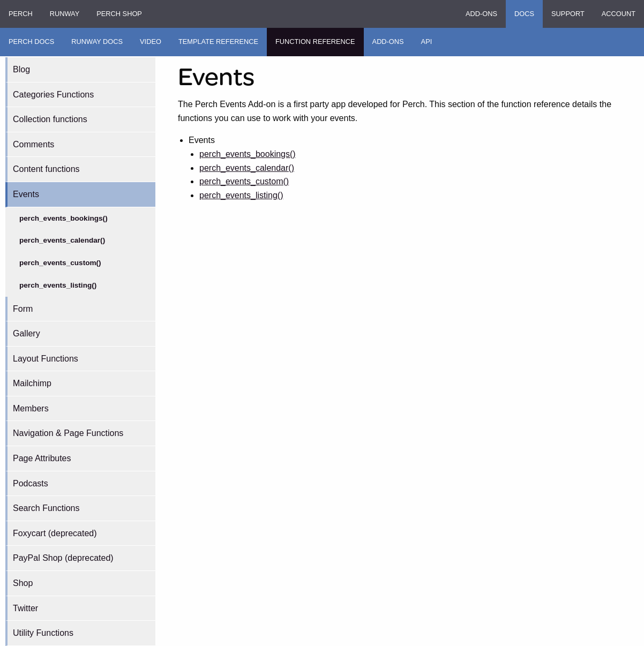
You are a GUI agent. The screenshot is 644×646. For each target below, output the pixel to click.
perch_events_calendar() (62, 240)
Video (151, 42)
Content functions (46, 169)
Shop (23, 583)
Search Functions (46, 508)
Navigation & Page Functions (68, 433)
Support (568, 14)
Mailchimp (32, 383)
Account (619, 14)
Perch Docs (31, 42)
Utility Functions (43, 633)
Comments (33, 144)
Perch (21, 14)
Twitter (25, 608)
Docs (524, 14)
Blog (21, 69)
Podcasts (31, 483)
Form (23, 309)
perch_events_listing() (58, 285)
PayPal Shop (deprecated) (63, 558)
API (427, 42)
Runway (65, 14)
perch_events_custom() (60, 263)
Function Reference (315, 42)
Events (26, 194)
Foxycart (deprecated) (55, 533)
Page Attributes (42, 458)
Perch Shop (119, 14)
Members (31, 408)
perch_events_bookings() (63, 218)
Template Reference (218, 42)
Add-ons (481, 14)
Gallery (27, 333)
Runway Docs (97, 42)
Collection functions (50, 119)
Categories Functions (53, 95)
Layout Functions (46, 359)
